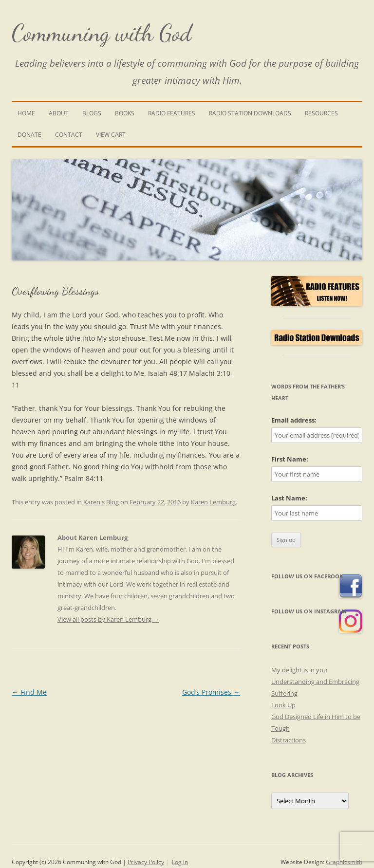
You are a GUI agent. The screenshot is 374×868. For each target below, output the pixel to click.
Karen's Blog (101, 502)
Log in (180, 862)
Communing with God (102, 33)
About (59, 113)
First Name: (290, 459)
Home (26, 113)
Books (125, 113)
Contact (69, 135)
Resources (321, 113)
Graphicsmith (344, 862)
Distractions (289, 740)
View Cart (111, 135)
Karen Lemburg (213, 502)
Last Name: (289, 498)
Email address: (294, 420)
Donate (29, 135)
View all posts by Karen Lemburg (108, 619)
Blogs (92, 113)
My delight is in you (299, 670)
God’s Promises (211, 692)
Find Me (29, 692)
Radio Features (172, 113)
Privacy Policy (146, 862)
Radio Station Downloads (250, 113)
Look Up (283, 705)
